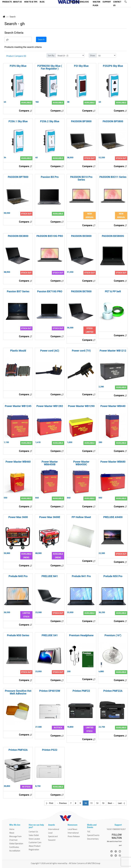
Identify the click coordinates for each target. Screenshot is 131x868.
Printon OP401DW (50, 691)
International (54, 829)
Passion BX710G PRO (50, 291)
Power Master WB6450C (81, 463)
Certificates (14, 847)
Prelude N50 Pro (113, 576)
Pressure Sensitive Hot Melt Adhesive (18, 692)
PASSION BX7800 (81, 291)
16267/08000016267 (116, 829)
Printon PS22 (50, 750)
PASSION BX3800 (18, 236)
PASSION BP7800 (18, 177)
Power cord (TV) (81, 351)
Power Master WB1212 (113, 351)
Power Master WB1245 (18, 406)
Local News (72, 829)
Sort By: (51, 55)
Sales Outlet (34, 835)
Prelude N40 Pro (18, 576)
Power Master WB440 (113, 406)
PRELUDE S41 (50, 635)
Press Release (74, 836)
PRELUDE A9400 (113, 517)
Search (13, 17)
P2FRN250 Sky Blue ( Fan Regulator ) (50, 67)
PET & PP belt (113, 291)
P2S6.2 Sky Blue (50, 121)
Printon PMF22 (81, 691)
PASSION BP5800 (113, 121)
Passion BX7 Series (18, 291)
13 (103, 803)
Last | (121, 803)
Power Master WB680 (113, 462)
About (12, 833)
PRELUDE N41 (50, 576)
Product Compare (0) (16, 56)
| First (50, 803)
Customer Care (35, 842)
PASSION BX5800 (81, 236)
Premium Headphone (81, 635)
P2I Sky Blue (81, 66)
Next (111, 803)
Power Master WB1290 (81, 406)
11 (91, 803)
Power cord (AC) (50, 351)
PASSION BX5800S (113, 236)
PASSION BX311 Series (113, 177)
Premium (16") (113, 635)
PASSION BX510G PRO (50, 236)
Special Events (93, 835)
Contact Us (33, 832)
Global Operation (16, 843)
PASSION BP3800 (81, 121)
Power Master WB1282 (50, 406)
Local (50, 833)
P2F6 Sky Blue (18, 66)
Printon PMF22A (113, 691)
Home (12, 829)
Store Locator (34, 839)
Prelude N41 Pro (81, 576)
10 (86, 803)
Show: (93, 55)
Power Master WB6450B (50, 463)
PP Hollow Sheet (81, 517)
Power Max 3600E (50, 517)
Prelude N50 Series (18, 635)
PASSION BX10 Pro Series (81, 178)
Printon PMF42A (18, 750)
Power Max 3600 (18, 517)
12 (97, 803)
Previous (62, 803)
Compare (26, 111)
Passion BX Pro (50, 177)
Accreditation (15, 851)
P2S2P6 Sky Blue (113, 66)
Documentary (93, 839)
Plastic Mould (18, 351)
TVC (89, 832)
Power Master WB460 (18, 462)
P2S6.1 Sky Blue (18, 121)
